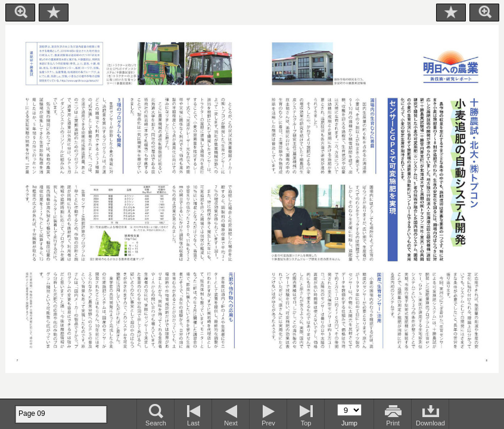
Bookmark (54, 13)
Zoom (20, 13)
